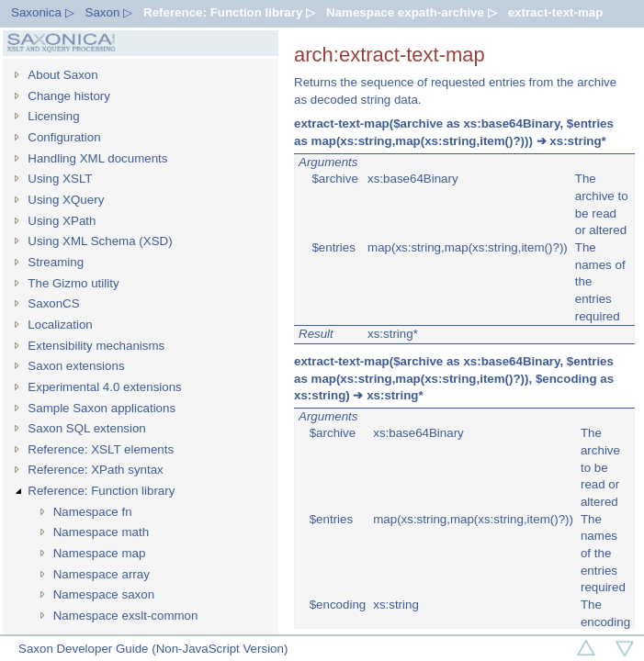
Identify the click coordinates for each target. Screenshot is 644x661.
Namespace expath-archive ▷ (412, 12)
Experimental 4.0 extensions (104, 387)
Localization (60, 325)
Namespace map (100, 553)
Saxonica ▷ (43, 12)
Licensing (53, 116)
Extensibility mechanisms (96, 346)
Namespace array (102, 574)
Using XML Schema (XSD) (100, 241)
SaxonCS (53, 303)
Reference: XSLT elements (101, 449)
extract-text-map (556, 12)
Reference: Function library (101, 491)
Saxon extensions (76, 366)
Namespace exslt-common (126, 616)
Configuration (64, 137)
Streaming (56, 262)
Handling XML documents (97, 158)
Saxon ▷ (109, 12)
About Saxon (62, 75)
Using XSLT (60, 179)
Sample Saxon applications (102, 408)
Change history (69, 96)
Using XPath (62, 221)
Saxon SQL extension (86, 428)
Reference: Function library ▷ (229, 12)
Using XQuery (66, 200)
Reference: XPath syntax (95, 470)
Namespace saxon (104, 594)
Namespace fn (93, 512)
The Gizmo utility (73, 283)
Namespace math (101, 532)
